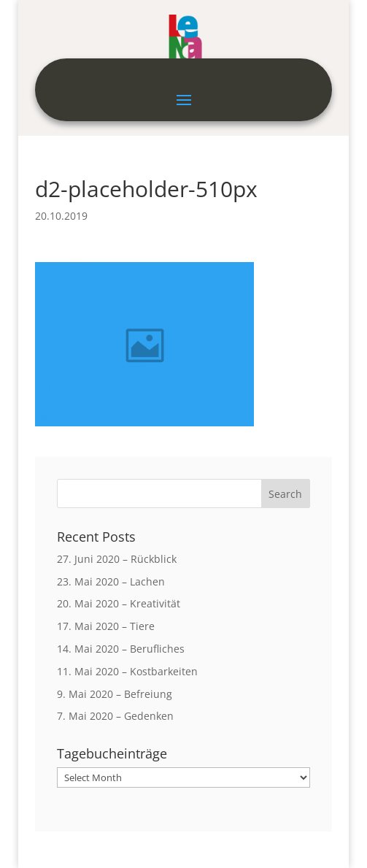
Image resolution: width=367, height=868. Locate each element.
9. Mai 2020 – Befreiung (115, 694)
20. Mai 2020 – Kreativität (119, 603)
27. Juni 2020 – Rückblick (117, 559)
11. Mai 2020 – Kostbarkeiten (127, 671)
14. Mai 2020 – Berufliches (121, 649)
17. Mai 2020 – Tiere (106, 626)
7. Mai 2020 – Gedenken (115, 716)
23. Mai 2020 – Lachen (111, 581)
